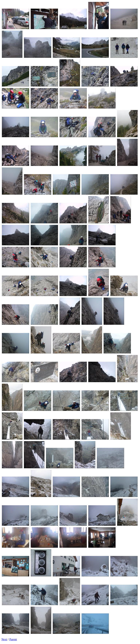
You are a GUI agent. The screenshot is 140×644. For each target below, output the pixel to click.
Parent (13, 639)
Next (4, 639)
